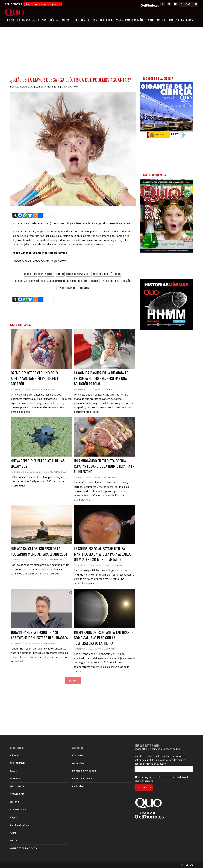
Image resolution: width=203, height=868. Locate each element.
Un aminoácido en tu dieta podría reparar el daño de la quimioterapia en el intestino (104, 466)
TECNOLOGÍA (78, 20)
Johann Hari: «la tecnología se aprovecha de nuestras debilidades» (39, 634)
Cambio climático (136, 20)
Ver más (73, 680)
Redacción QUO (24, 86)
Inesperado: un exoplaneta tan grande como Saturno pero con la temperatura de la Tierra (104, 637)
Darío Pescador (86, 477)
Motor (161, 20)
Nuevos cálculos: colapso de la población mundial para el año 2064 (40, 551)
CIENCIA (10, 20)
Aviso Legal (78, 762)
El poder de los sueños (29, 280)
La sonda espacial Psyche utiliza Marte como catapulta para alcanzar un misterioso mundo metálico (103, 554)
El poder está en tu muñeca (73, 287)
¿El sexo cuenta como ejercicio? (43, 4)
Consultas (30, 274)
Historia (92, 20)
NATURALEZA (63, 20)
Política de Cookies (83, 778)
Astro (152, 20)
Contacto (77, 755)
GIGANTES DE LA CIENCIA (180, 20)
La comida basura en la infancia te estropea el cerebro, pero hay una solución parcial (101, 378)
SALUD (35, 20)
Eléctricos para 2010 (79, 274)
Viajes (120, 20)
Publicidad (78, 786)
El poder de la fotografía (115, 280)
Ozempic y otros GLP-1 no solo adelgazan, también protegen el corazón (35, 378)
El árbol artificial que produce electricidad (71, 280)
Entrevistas (53, 643)
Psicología (47, 20)
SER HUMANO (23, 20)
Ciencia (60, 274)
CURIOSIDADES (107, 20)
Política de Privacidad (84, 770)
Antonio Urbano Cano (27, 471)
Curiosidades (46, 274)
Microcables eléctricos (107, 274)
